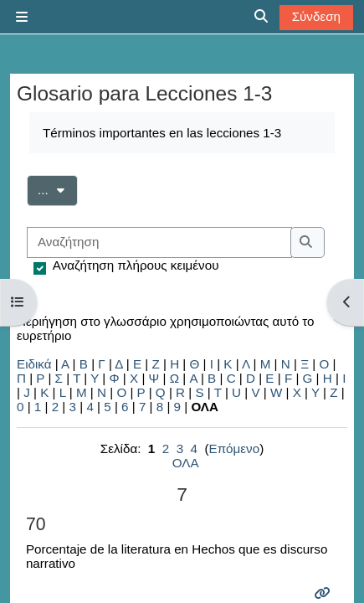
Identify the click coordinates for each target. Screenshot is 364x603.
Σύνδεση (316, 16)
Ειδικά (34, 364)
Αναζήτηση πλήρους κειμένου (136, 265)
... (58, 188)
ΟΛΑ (186, 463)
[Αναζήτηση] (159, 242)
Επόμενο (235, 448)
